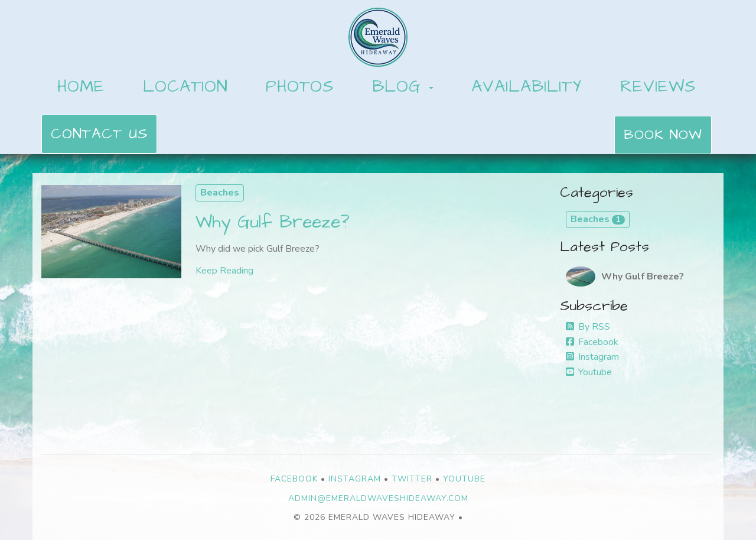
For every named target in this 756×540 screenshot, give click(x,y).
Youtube (589, 372)
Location (185, 87)
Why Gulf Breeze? (273, 222)
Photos (300, 87)
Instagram (592, 357)
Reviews (658, 87)
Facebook (592, 342)
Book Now (663, 135)
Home (81, 87)
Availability (527, 87)
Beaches (220, 193)
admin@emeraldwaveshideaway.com (378, 498)
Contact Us (99, 134)
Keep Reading (224, 271)
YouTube (464, 479)
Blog (397, 87)
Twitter (412, 479)
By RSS (588, 327)
